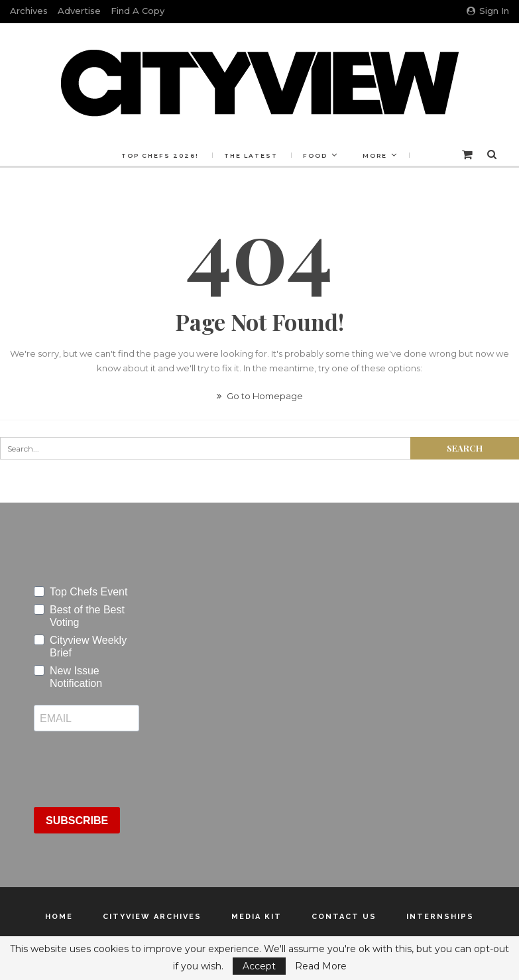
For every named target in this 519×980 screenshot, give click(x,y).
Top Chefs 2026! (160, 155)
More (375, 155)
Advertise (79, 11)
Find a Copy (138, 11)
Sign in (488, 11)
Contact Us (344, 917)
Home (59, 917)
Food (315, 155)
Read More (321, 966)
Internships (440, 917)
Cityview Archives (152, 917)
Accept (259, 966)
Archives (29, 11)
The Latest (251, 155)
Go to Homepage (260, 396)
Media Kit (257, 917)
